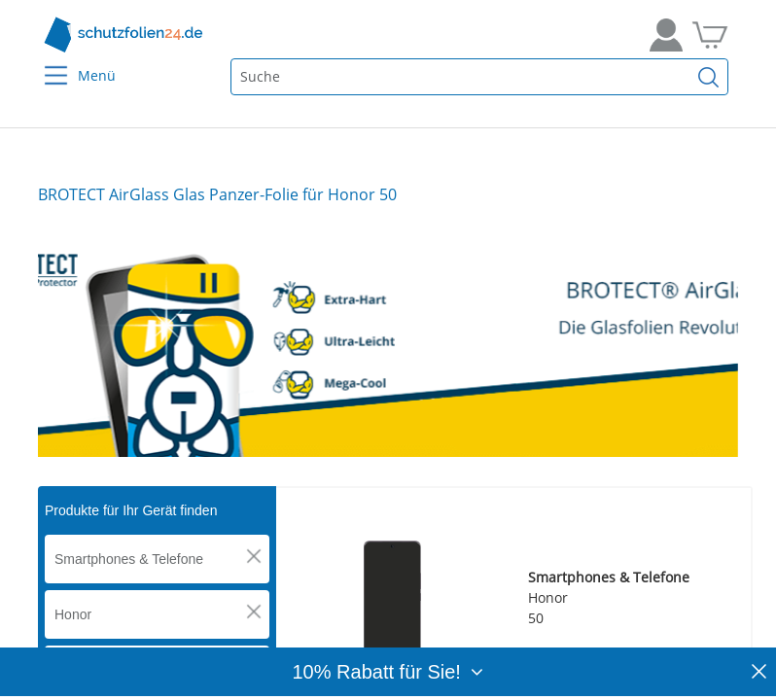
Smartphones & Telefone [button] (129, 559)
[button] (254, 556)
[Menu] (44, 63)
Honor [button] (73, 614)
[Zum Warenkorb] (710, 35)
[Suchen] (709, 77)
